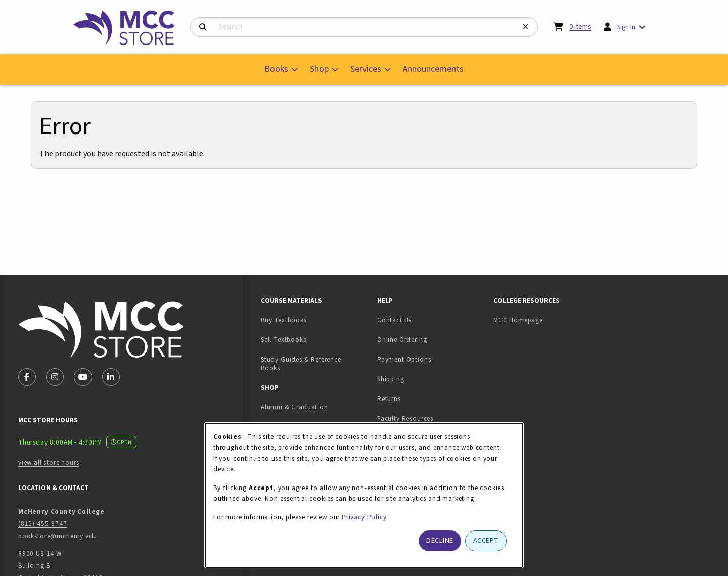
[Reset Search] (526, 27)
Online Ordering (402, 340)
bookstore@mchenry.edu (58, 536)
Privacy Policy (364, 517)
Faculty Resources (405, 418)
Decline (440, 540)
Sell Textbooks (315, 339)
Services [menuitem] (366, 69)
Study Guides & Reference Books (301, 364)
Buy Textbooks (284, 320)
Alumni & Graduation (294, 407)
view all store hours (49, 462)
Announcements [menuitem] (433, 69)
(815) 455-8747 (43, 524)
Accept (486, 540)
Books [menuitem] (276, 69)
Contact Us (394, 320)
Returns (389, 399)
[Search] (203, 28)
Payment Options (404, 359)
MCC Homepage (518, 320)
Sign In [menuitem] (626, 27)
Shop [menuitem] (319, 69)
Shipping (391, 379)
